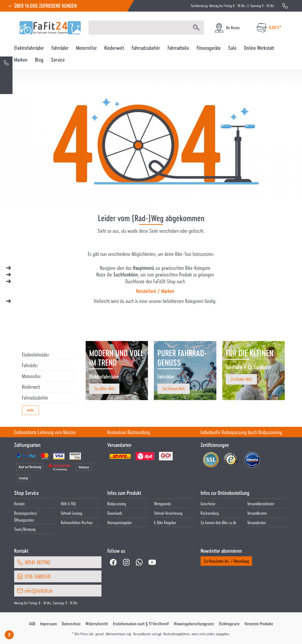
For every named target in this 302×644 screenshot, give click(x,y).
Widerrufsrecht (97, 624)
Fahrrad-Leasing (71, 513)
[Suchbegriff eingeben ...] (139, 28)
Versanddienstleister (261, 504)
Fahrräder (30, 365)
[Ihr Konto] (227, 28)
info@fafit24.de (39, 591)
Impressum (48, 624)
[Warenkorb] (269, 28)
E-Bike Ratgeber (165, 522)
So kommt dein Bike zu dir (218, 522)
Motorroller (31, 376)
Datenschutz (71, 624)
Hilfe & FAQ (68, 504)
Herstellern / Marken (155, 291)
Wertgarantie (163, 504)
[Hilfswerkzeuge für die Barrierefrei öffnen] (9, 635)
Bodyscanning (117, 504)
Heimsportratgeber (120, 522)
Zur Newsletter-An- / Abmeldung (226, 561)
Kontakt (19, 504)
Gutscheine (208, 504)
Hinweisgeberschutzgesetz (194, 624)
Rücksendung (210, 513)
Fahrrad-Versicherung (168, 513)
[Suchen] (196, 28)
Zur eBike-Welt (104, 388)
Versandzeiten (257, 522)
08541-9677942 (38, 562)
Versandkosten (257, 513)
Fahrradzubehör (35, 398)
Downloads (115, 513)
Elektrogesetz (229, 624)
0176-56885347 (38, 576)
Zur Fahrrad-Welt (174, 388)
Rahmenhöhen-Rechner (77, 522)
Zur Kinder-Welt (241, 379)
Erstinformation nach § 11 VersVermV (141, 624)
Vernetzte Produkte (259, 624)
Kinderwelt (31, 387)
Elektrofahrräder (35, 354)
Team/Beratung (25, 529)
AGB (32, 624)
